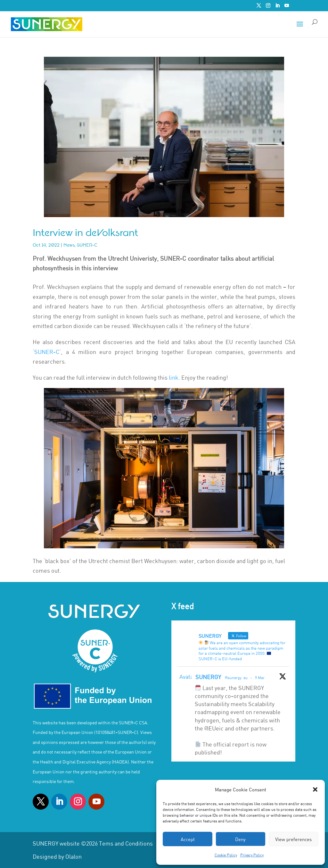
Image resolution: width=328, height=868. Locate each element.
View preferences (293, 839)
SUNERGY (208, 677)
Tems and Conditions (126, 843)
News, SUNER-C (80, 245)
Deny (240, 839)
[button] (315, 789)
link (174, 377)
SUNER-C (47, 352)
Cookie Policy (226, 855)
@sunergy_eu (236, 678)
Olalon (74, 856)
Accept (188, 839)
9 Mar (260, 678)
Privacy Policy (252, 855)
